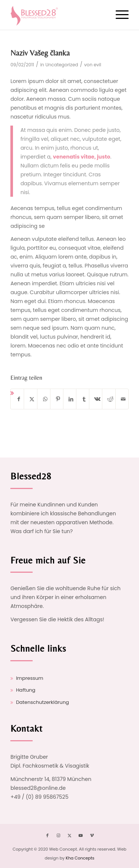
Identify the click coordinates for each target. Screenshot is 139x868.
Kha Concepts (80, 858)
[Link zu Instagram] (59, 835)
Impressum (30, 678)
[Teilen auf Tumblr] (84, 399)
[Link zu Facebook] (47, 835)
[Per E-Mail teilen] (123, 399)
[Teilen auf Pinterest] (58, 399)
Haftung (26, 690)
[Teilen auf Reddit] (110, 399)
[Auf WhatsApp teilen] (45, 399)
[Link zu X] (70, 835)
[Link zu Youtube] (81, 835)
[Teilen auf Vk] (97, 399)
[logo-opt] (58, 15)
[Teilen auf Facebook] (19, 399)
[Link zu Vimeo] (92, 835)
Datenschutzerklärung (42, 702)
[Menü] (118, 15)
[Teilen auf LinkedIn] (71, 399)
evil (97, 65)
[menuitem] (118, 15)
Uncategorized (62, 65)
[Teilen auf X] (32, 399)
